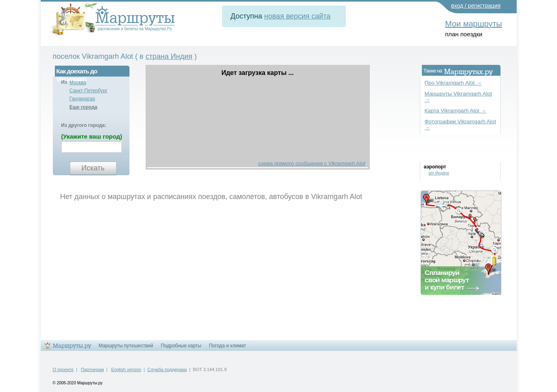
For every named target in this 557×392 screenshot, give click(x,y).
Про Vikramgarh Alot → (453, 83)
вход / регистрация (476, 6)
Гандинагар (82, 99)
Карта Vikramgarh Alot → (456, 111)
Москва (78, 83)
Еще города (83, 107)
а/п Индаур (439, 173)
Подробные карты (181, 346)
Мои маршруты (474, 24)
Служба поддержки (167, 369)
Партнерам (93, 369)
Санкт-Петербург (88, 91)
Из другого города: (84, 125)
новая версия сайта (297, 16)
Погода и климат (227, 346)
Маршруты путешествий (126, 346)
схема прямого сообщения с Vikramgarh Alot (312, 163)
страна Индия (169, 56)
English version (126, 369)
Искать (93, 168)
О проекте (63, 369)
